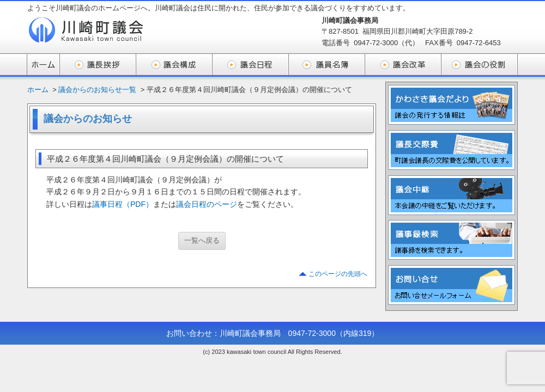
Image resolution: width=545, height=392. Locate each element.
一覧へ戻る (202, 240)
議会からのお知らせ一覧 (97, 90)
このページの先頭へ (338, 274)
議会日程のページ (207, 204)
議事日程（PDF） (123, 204)
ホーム (38, 90)
